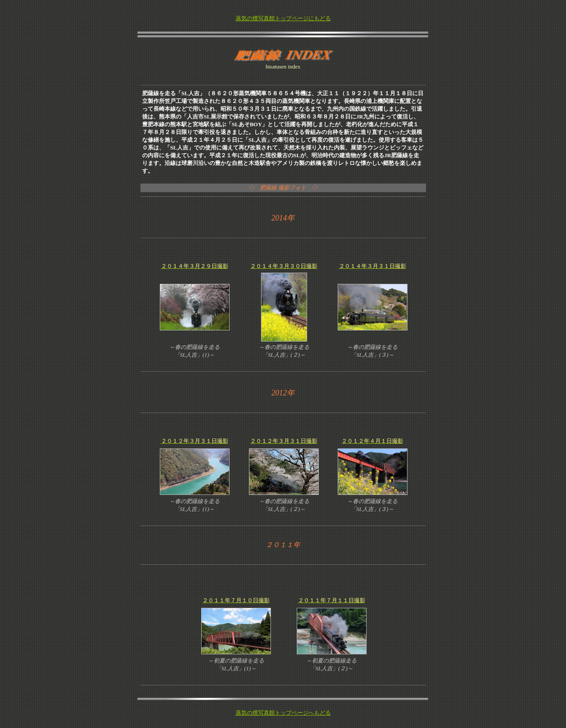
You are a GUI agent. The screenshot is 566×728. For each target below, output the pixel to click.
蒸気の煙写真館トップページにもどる (283, 18)
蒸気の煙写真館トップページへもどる (283, 713)
